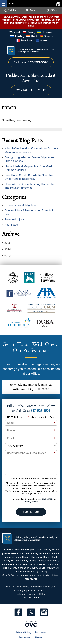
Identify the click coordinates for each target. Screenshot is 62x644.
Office (52, 10)
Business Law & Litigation (20, 205)
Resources (25, 637)
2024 (6, 249)
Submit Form (31, 512)
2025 (6, 243)
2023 (6, 256)
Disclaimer (47, 499)
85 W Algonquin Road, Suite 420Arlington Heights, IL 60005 (31, 387)
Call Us (10, 10)
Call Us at (31, 62)
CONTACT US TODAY (31, 90)
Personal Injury (14, 219)
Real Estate (12, 225)
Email (31, 10)
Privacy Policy (31, 502)
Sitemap (39, 637)
